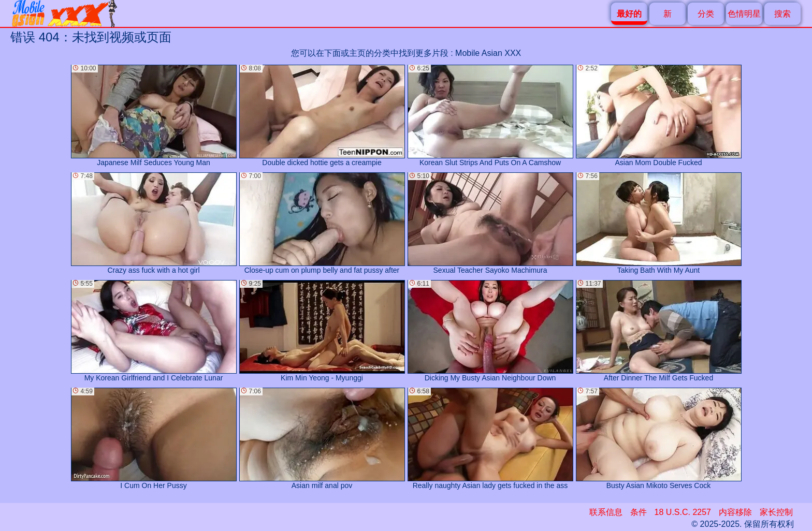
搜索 (782, 14)
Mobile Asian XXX (488, 53)
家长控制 (776, 512)
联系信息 (606, 512)
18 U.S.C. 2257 (683, 512)
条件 (639, 512)
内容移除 (735, 512)
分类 (706, 14)
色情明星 (744, 14)
